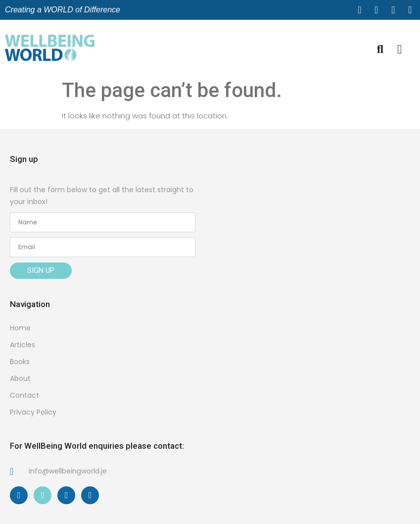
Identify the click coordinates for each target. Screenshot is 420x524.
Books (20, 362)
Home (20, 328)
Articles (23, 345)
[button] (400, 50)
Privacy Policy (33, 412)
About (20, 378)
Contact (24, 395)
